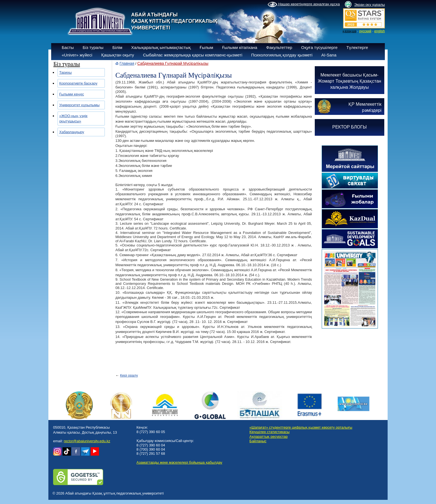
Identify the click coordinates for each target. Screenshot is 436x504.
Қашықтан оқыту (118, 55)
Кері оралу (129, 375)
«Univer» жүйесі (77, 55)
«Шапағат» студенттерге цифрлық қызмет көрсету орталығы (301, 427)
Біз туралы (93, 47)
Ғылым (206, 47)
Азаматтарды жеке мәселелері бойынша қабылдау (179, 462)
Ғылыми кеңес (72, 94)
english (380, 31)
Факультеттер (279, 47)
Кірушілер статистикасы (269, 432)
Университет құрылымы (79, 105)
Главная (127, 63)
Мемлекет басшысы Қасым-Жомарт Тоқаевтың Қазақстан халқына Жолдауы (350, 81)
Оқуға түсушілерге (319, 47)
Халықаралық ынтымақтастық (161, 47)
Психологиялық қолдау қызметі (282, 55)
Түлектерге (357, 47)
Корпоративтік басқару (78, 83)
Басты (68, 47)
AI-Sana (329, 55)
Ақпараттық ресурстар (268, 437)
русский (365, 31)
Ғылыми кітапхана (240, 47)
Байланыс (258, 441)
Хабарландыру (72, 132)
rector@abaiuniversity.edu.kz (87, 441)
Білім (117, 47)
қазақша (349, 31)
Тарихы (65, 72)
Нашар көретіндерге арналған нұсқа (304, 4)
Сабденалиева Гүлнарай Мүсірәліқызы (173, 63)
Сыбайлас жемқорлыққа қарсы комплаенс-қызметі (193, 55)
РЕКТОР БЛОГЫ (350, 127)
